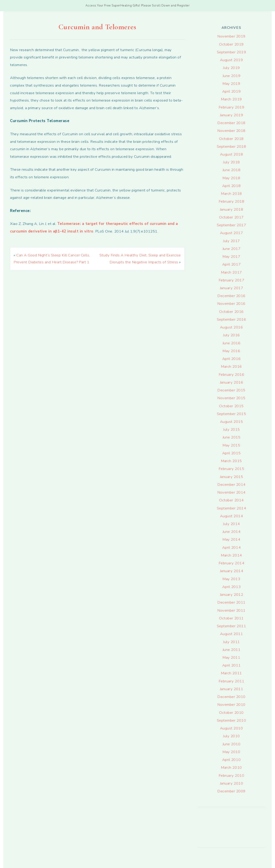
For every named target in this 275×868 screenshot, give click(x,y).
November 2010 (231, 705)
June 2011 (232, 650)
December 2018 (231, 123)
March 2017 (231, 272)
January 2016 (231, 382)
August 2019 (232, 60)
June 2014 (232, 532)
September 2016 (231, 319)
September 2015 (231, 414)
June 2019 (232, 76)
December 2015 (231, 390)
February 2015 (232, 469)
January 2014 (231, 571)
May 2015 (231, 445)
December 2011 (231, 602)
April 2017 (231, 264)
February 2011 (232, 681)
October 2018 (231, 139)
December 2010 (231, 697)
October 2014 (231, 500)
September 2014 (231, 508)
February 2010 (232, 776)
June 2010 (232, 744)
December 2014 (231, 485)
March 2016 (231, 367)
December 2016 (231, 296)
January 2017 (231, 288)
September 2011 (231, 626)
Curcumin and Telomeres (97, 27)
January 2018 (231, 209)
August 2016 (232, 327)
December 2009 (231, 791)
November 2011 (231, 610)
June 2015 (232, 437)
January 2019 (231, 115)
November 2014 (231, 492)
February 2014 (232, 563)
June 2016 (232, 343)
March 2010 (231, 767)
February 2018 (232, 201)
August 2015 (232, 422)
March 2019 (231, 99)
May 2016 (231, 351)
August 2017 (232, 233)
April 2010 (231, 760)
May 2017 (231, 256)
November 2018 (231, 131)
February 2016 (232, 375)
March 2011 (231, 673)
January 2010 (231, 783)
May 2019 (231, 84)
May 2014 (231, 539)
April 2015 (231, 453)
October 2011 (231, 618)
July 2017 (231, 241)
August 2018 (232, 154)
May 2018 (231, 178)
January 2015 (231, 477)
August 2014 (232, 516)
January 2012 (231, 595)
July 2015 (231, 429)
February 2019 (232, 107)
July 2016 (231, 335)
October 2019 (231, 44)
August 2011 (232, 634)
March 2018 (231, 194)
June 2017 (232, 249)
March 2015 (231, 461)
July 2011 (231, 642)
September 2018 (231, 146)
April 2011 (231, 665)
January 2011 (231, 689)
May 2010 (231, 752)
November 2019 (231, 36)
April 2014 (231, 547)
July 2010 (231, 736)
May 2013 (231, 579)
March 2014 (231, 555)
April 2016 (231, 359)
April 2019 (231, 91)
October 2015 (231, 406)
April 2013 (231, 587)
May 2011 (231, 657)
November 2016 (231, 304)
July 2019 (231, 68)
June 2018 (232, 170)
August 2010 (232, 728)
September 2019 (231, 52)
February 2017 (232, 280)
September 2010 (231, 720)
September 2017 (231, 225)
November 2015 (231, 398)
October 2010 (231, 713)
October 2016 (231, 312)
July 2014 (231, 524)
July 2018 (231, 162)
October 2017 (231, 217)
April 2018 (231, 186)
